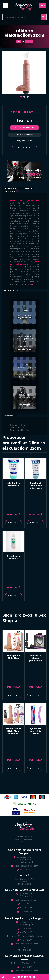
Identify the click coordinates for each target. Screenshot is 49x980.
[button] (21, 97)
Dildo (29, 41)
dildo (33, 284)
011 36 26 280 (24, 147)
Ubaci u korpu (24, 128)
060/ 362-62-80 (24, 141)
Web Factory (25, 841)
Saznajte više (26, 911)
